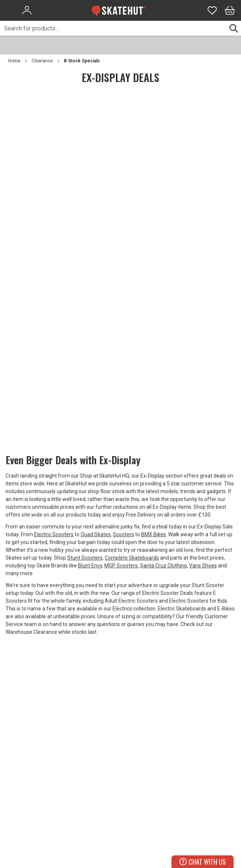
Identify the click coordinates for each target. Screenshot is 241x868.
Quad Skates (96, 534)
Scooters (123, 534)
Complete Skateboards (132, 558)
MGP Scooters (121, 566)
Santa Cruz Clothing (163, 566)
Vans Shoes (203, 566)
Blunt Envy (90, 566)
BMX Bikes (154, 534)
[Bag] (230, 10)
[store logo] (118, 10)
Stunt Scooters (85, 558)
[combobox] (113, 28)
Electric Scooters (54, 534)
